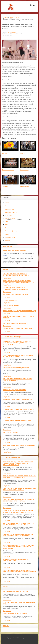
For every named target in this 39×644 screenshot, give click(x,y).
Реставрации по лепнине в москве (16, 592)
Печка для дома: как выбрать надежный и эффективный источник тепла (18, 500)
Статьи (7, 234)
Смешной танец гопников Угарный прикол (19, 329)
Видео (6, 222)
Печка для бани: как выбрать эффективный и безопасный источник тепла (19, 489)
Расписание (8, 215)
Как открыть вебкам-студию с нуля (16, 368)
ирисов (5, 255)
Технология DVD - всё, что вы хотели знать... (19, 445)
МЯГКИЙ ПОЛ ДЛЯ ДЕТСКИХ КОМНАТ (15, 390)
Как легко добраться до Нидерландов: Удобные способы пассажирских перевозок (19, 571)
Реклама (6, 626)
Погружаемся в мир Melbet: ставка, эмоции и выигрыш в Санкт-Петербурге (20, 477)
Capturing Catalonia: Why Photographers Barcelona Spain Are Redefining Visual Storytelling (18, 547)
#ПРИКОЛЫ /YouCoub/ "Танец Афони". (16, 323)
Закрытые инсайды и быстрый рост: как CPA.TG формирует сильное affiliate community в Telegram (18, 463)
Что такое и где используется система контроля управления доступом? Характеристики (17, 343)
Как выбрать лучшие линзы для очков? (17, 420)
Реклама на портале (11, 237)
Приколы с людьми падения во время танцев (20, 311)
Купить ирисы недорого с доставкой (15, 251)
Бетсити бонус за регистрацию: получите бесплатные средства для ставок (18, 524)
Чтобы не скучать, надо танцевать (16, 614)
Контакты (7, 240)
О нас (6, 206)
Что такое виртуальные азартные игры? (18, 400)
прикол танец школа (11, 300)
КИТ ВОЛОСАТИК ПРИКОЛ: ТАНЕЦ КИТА (15, 295)
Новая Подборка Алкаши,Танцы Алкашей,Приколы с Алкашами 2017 (16, 289)
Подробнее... (7, 278)
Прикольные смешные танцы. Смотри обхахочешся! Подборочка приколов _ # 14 (19, 282)
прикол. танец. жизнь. (11, 306)
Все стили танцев (10, 218)
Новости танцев (9, 209)
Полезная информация (11, 231)
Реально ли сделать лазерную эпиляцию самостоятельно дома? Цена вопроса (18, 511)
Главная (7, 203)
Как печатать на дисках (12, 433)
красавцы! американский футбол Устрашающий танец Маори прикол (16, 275)
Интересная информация (12, 228)
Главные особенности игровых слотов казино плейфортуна (18, 380)
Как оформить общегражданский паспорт (18, 409)
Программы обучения (11, 212)
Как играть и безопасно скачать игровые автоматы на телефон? (18, 356)
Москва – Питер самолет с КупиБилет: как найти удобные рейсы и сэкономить (18, 535)
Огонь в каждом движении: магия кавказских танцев (15, 560)
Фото (6, 225)
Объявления (8, 246)
